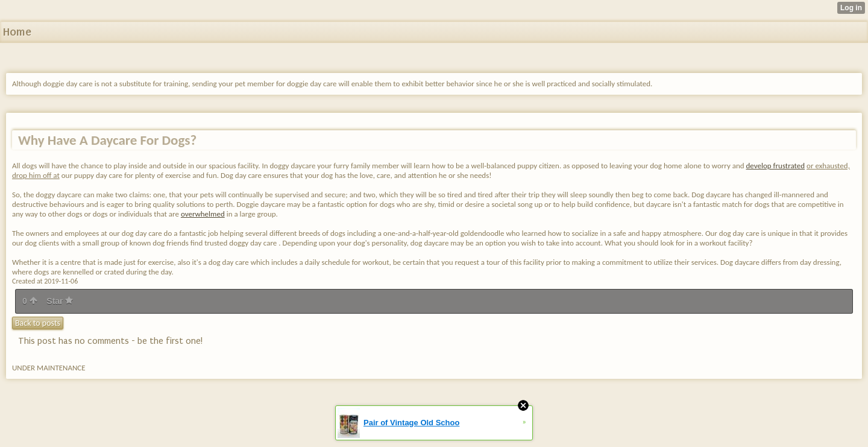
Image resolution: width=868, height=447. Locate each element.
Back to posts (38, 323)
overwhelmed (203, 214)
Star (60, 301)
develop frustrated (776, 166)
